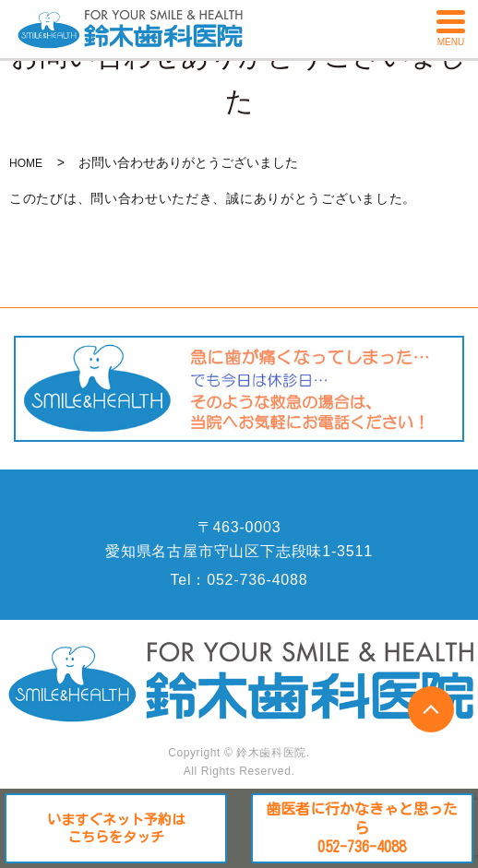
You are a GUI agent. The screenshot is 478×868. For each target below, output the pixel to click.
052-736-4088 (257, 580)
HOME (26, 163)
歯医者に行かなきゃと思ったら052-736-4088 (362, 828)
